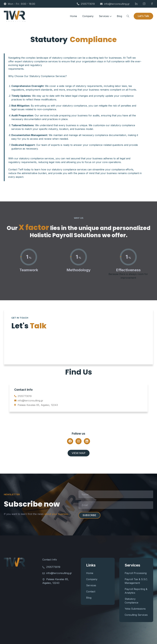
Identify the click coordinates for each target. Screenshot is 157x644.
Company (88, 16)
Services (105, 16)
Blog (119, 16)
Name (116, 494)
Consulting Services (136, 615)
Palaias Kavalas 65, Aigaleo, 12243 (56, 581)
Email (116, 505)
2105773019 (86, 4)
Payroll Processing (136, 573)
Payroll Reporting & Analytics (136, 591)
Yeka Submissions (135, 609)
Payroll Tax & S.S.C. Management (136, 581)
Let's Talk (143, 16)
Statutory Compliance (131, 601)
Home (73, 16)
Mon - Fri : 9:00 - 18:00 (19, 4)
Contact (91, 591)
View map (79, 453)
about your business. (57, 514)
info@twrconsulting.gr (115, 4)
